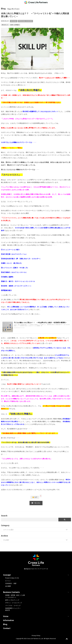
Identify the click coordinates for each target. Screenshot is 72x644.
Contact (7, 628)
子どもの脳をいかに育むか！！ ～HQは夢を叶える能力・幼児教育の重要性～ (40, 323)
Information (8, 620)
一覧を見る (36, 503)
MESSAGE (14, 21)
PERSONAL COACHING (25, 21)
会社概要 (8, 586)
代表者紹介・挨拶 (11, 583)
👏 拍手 (35, 497)
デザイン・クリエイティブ (14, 603)
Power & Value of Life (12, 578)
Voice (6, 616)
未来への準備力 (15, 25)
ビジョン (8, 581)
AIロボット (5, 25)
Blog (5, 624)
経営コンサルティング (12, 600)
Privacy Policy (36, 636)
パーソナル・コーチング (13, 605)
